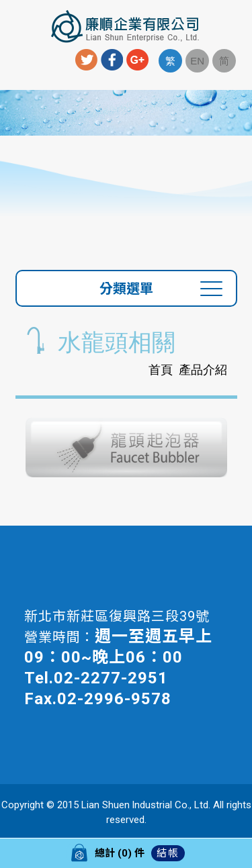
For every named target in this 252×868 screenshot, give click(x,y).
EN (197, 61)
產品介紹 (203, 370)
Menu (15, 30)
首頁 (161, 370)
